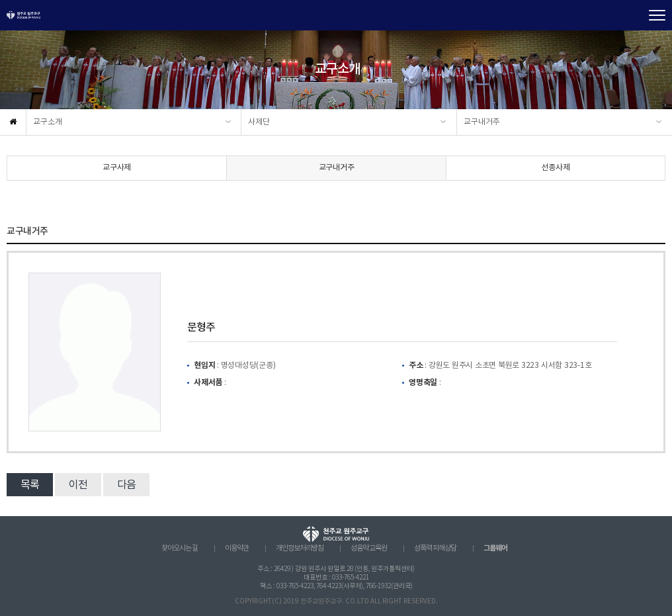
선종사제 (555, 168)
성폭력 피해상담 (435, 549)
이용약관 (237, 549)
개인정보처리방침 (300, 549)
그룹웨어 (495, 548)
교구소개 (48, 122)
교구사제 (117, 168)
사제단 (259, 122)
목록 (30, 485)
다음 (126, 485)
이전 (78, 485)
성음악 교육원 (369, 549)
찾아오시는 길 (180, 549)
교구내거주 (482, 122)
